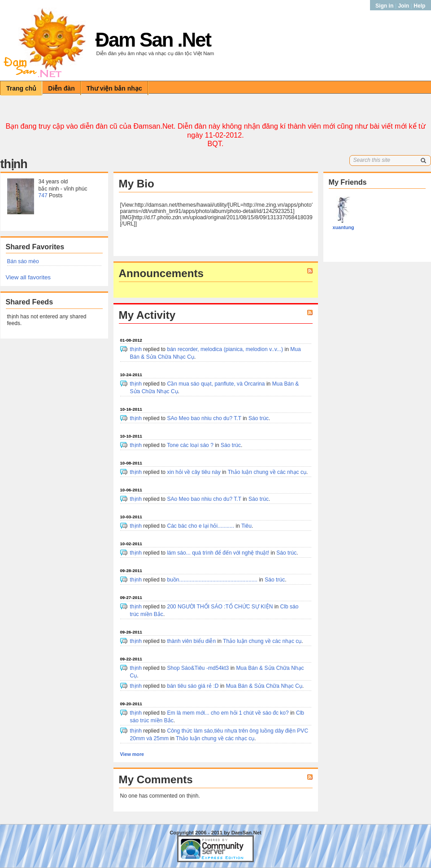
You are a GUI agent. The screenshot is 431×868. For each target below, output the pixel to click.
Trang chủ (21, 88)
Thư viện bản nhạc (114, 88)
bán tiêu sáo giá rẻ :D (193, 686)
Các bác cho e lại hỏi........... (200, 526)
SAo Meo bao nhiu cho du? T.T (204, 418)
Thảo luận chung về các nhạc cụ (267, 472)
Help (419, 6)
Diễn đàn (61, 88)
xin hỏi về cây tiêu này (194, 472)
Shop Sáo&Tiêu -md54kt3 (198, 668)
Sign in (385, 6)
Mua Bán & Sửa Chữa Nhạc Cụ (264, 686)
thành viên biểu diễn (191, 641)
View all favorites (28, 277)
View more (132, 754)
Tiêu (246, 526)
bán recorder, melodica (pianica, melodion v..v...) (225, 349)
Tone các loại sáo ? (190, 445)
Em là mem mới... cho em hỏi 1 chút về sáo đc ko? (228, 713)
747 (43, 195)
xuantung (344, 227)
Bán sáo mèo (23, 261)
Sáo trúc (259, 418)
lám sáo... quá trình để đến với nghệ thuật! (218, 553)
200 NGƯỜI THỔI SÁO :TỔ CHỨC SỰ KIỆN (220, 607)
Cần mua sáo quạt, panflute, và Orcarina (216, 384)
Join (403, 6)
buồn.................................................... (212, 580)
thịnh (136, 349)
